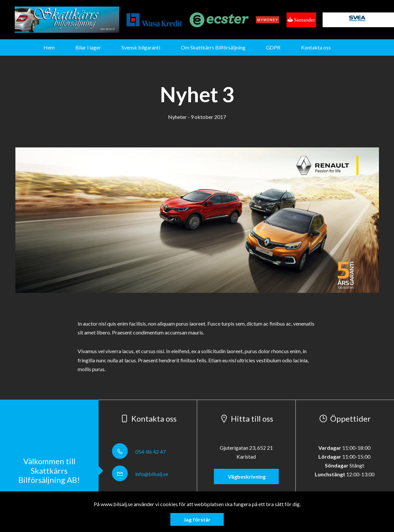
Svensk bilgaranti (141, 47)
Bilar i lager (88, 47)
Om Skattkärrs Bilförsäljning (213, 47)
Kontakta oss (316, 47)
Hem (49, 47)
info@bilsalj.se (140, 474)
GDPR (273, 47)
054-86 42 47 (139, 452)
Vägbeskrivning (246, 476)
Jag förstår (197, 519)
